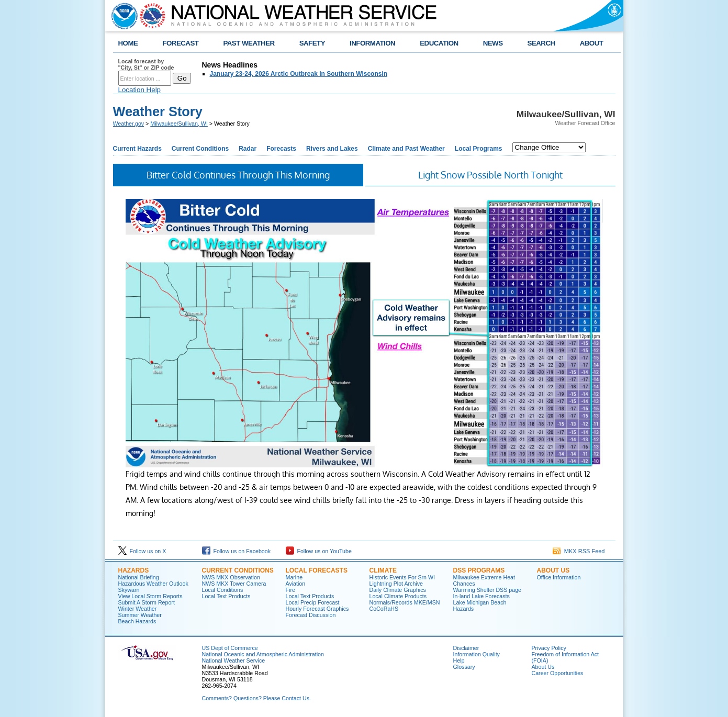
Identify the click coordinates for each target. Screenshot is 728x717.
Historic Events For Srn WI (402, 577)
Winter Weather (138, 609)
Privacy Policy (549, 648)
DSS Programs (479, 570)
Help (459, 660)
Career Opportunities (558, 673)
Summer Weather (140, 615)
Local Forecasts (317, 570)
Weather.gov (129, 124)
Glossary (464, 667)
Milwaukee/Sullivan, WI (179, 124)
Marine (294, 577)
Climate (383, 570)
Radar (248, 149)
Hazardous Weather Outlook (153, 584)
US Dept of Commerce (230, 648)
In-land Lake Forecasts (481, 596)
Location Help (140, 90)
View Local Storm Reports (150, 596)
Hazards (134, 570)
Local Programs (479, 149)
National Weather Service (234, 660)
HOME (128, 43)
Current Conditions (200, 149)
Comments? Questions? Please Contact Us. (256, 698)
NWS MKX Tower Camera (234, 584)
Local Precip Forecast (313, 602)
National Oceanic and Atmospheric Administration (263, 654)
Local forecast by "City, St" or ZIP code (146, 64)
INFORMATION (372, 43)
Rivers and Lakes (332, 149)
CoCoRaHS (384, 609)
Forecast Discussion (311, 615)
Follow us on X (142, 551)
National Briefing (139, 577)
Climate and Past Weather (406, 149)
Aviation (296, 584)
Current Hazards (137, 149)
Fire (290, 590)
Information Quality (477, 654)
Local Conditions (223, 590)
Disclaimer (466, 648)
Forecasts (281, 149)
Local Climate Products (398, 596)
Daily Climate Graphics (398, 590)
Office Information (559, 577)
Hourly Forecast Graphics (317, 609)
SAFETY (312, 43)
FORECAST (180, 43)
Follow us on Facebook (237, 551)
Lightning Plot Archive (396, 584)
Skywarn (129, 590)
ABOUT (592, 43)
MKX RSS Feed (579, 551)
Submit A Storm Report (147, 602)
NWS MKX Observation (231, 577)
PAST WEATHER (249, 43)
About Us (553, 570)
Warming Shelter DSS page (488, 590)
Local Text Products (226, 596)
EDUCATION (439, 43)
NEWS (493, 43)
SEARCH (541, 43)
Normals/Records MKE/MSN (405, 602)
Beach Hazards (137, 621)
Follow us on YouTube (319, 551)
